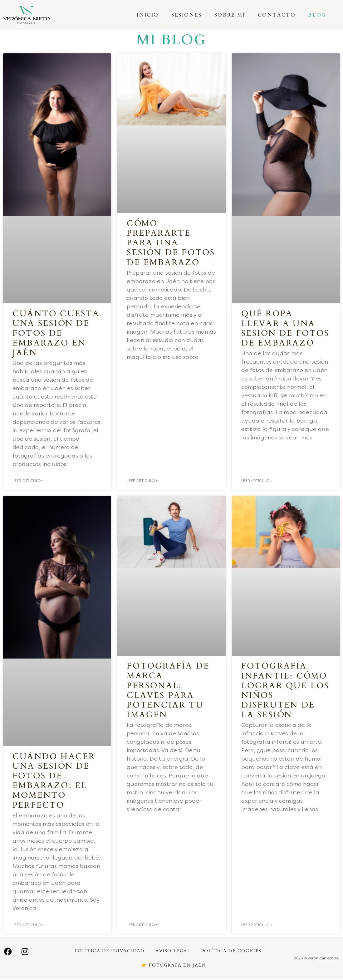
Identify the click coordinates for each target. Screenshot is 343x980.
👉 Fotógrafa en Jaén (174, 966)
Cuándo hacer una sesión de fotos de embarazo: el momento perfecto (54, 781)
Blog (317, 15)
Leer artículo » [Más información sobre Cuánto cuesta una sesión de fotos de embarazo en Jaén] (28, 481)
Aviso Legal (173, 951)
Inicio (148, 15)
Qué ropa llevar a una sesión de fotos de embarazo (285, 328)
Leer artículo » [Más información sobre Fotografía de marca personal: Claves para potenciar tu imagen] (142, 925)
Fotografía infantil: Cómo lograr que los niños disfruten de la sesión (285, 691)
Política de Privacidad (110, 951)
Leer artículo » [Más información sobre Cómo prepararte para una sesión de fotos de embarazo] (142, 481)
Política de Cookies (231, 951)
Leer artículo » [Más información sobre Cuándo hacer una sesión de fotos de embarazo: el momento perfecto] (28, 925)
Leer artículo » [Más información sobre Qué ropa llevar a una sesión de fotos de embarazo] (257, 481)
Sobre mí (230, 15)
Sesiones (187, 15)
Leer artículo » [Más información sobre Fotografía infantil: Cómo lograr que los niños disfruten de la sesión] (257, 925)
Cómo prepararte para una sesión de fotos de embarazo (171, 243)
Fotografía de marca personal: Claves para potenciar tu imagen (168, 691)
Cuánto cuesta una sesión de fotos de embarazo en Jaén (56, 333)
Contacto (277, 15)
